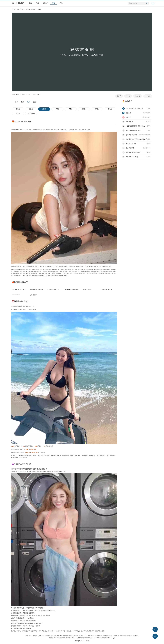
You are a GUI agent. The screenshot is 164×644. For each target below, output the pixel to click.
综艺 (54, 3)
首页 (30, 3)
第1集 (18, 109)
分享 (128, 96)
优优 (23, 102)
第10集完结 (31, 113)
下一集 (148, 96)
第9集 (18, 113)
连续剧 (46, 3)
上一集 (137, 96)
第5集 (70, 109)
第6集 (84, 109)
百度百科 (48, 610)
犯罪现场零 (31, 9)
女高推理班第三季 (106, 289)
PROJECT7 (16, 295)
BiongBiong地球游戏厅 (37, 289)
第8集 (110, 109)
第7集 (97, 109)
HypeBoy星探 (87, 289)
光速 (35, 102)
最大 (29, 102)
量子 (17, 102)
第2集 (31, 109)
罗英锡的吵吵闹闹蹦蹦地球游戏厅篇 (77, 289)
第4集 (57, 109)
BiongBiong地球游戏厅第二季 (22, 289)
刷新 (119, 96)
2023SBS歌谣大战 (53, 289)
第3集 (39, 9)
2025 (39, 94)
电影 (38, 3)
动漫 (61, 3)
